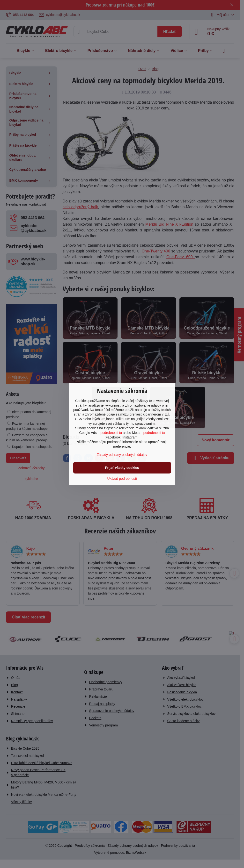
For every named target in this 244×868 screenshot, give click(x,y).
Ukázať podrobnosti (122, 479)
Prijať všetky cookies (122, 468)
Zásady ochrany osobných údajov (122, 455)
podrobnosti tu (111, 433)
